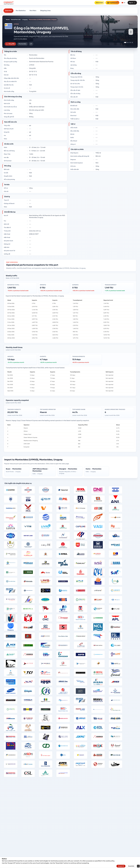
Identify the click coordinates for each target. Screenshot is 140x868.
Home (8, 20)
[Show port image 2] (128, 43)
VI (123, 3)
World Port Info (16, 20)
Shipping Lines (45, 11)
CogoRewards (112, 3)
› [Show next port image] (131, 32)
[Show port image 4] (131, 43)
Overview (8, 11)
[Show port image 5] (132, 43)
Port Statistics (21, 11)
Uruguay (25, 20)
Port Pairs (33, 11)
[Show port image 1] (125, 43)
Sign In (132, 3)
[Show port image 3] (129, 43)
